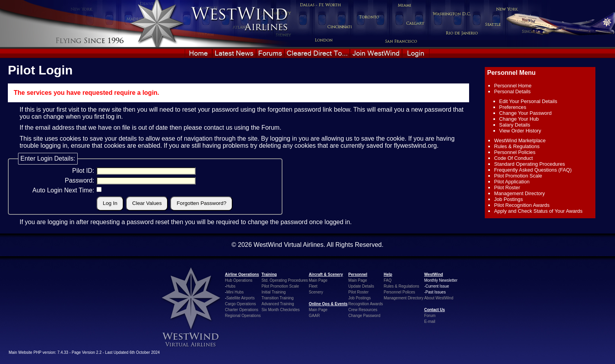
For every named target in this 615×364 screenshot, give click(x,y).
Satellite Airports (240, 298)
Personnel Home (513, 86)
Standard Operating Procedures (530, 164)
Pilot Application (512, 182)
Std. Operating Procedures (285, 280)
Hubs (231, 286)
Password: (79, 180)
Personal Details (512, 91)
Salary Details (515, 125)
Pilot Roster (507, 187)
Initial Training (274, 292)
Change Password (364, 316)
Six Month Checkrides (281, 310)
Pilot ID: (83, 171)
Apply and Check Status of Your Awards (538, 211)
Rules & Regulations (517, 146)
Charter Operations (242, 310)
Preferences (513, 107)
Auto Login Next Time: (63, 190)
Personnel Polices (399, 292)
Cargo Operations (241, 304)
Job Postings (509, 199)
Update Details (361, 286)
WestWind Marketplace (520, 140)
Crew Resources (363, 310)
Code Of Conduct (514, 158)
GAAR (314, 316)
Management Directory (519, 193)
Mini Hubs (235, 292)
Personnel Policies (515, 152)
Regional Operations (243, 316)
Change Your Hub (519, 119)
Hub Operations (239, 280)
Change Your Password (526, 113)
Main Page (318, 280)
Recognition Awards (366, 304)
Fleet (313, 286)
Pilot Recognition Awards (522, 205)
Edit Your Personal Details (528, 101)
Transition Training (278, 298)
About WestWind (439, 298)
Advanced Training (278, 304)
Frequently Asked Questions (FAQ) (533, 170)
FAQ (388, 280)
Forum (270, 128)
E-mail (429, 321)
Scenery (316, 292)
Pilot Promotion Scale (518, 176)
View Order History (520, 131)
